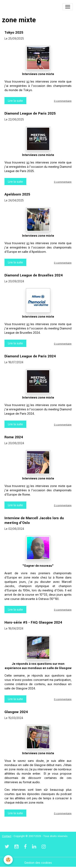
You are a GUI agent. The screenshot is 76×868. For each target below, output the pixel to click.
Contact (7, 836)
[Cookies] (8, 860)
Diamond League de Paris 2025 (30, 113)
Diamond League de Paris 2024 (30, 356)
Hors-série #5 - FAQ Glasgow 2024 (33, 622)
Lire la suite (15, 101)
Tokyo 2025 (14, 33)
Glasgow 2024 (16, 712)
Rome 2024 (14, 437)
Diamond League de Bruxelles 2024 (34, 275)
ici (28, 81)
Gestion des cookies (38, 863)
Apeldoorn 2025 (17, 194)
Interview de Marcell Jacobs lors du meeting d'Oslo (34, 520)
